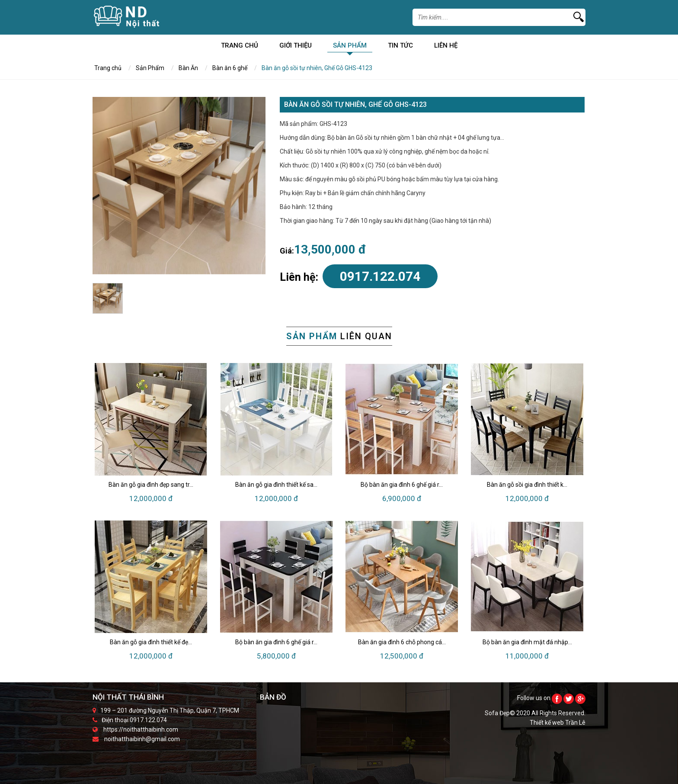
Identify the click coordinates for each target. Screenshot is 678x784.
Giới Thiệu (296, 47)
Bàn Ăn (188, 68)
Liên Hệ (446, 47)
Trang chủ (240, 47)
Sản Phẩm (350, 47)
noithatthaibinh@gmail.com (142, 739)
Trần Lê (575, 723)
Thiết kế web (547, 723)
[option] (179, 186)
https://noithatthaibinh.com (141, 729)
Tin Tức (400, 47)
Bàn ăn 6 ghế (230, 68)
